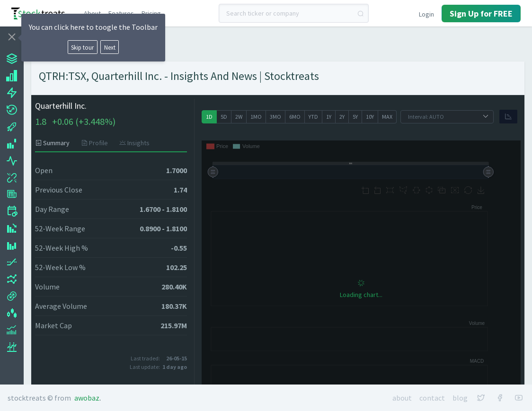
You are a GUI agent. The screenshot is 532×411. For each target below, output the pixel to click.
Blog (460, 398)
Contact (432, 398)
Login (426, 14)
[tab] (55, 143)
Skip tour (82, 47)
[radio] (209, 117)
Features (121, 13)
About (92, 13)
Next (110, 47)
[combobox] (294, 13)
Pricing (151, 13)
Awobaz (87, 398)
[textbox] (294, 13)
